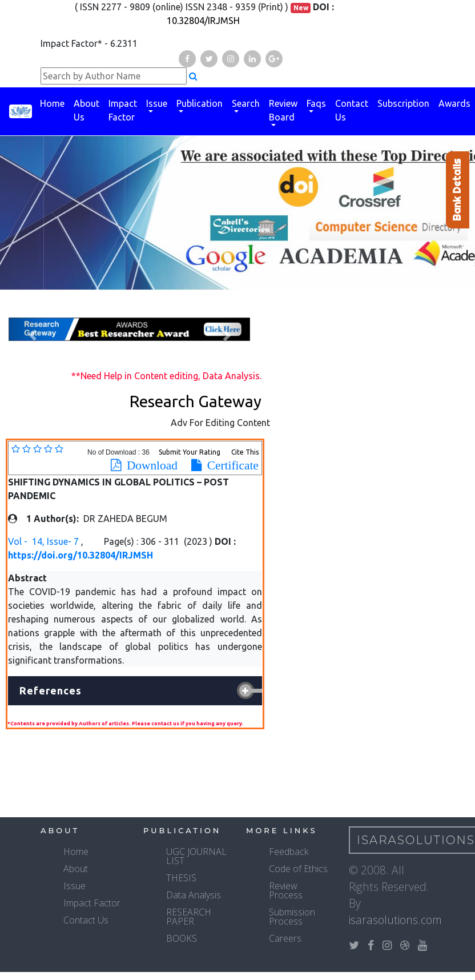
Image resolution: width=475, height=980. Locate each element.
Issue (157, 103)
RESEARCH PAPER (189, 917)
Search (246, 103)
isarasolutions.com (395, 920)
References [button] (51, 690)
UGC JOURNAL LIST (196, 856)
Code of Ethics (298, 869)
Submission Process (292, 917)
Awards (454, 103)
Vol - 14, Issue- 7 (45, 541)
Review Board (283, 110)
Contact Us (352, 110)
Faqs (316, 103)
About (76, 869)
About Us (86, 110)
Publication (200, 103)
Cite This (245, 452)
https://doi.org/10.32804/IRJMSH (80, 555)
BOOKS (182, 938)
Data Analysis (194, 895)
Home (52, 103)
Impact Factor (123, 110)
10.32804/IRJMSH (203, 21)
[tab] (135, 691)
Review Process (286, 890)
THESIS (181, 878)
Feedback (289, 852)
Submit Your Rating (190, 452)
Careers (285, 938)
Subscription (403, 103)
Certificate (230, 465)
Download (149, 465)
